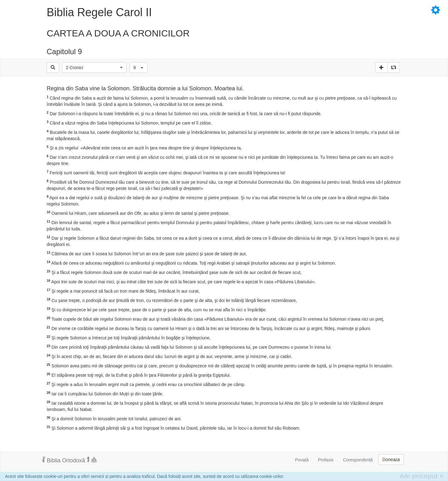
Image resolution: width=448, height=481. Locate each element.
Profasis (326, 460)
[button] (94, 68)
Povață (302, 460)
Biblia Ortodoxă (69, 460)
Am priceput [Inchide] (421, 476)
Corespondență (358, 460)
